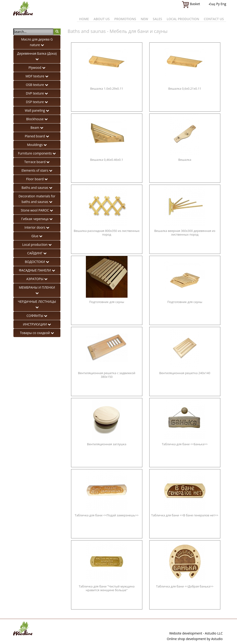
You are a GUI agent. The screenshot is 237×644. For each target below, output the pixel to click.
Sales (157, 19)
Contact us (214, 19)
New (144, 19)
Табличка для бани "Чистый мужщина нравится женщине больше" (107, 588)
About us (102, 19)
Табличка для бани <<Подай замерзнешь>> (107, 515)
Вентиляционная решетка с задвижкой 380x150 (107, 375)
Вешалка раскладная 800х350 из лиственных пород (107, 233)
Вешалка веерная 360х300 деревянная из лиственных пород (185, 233)
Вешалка (185, 160)
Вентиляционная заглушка (107, 444)
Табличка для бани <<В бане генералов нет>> (185, 515)
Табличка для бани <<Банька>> (185, 444)
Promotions (125, 19)
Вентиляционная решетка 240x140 (185, 373)
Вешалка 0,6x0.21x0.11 (185, 89)
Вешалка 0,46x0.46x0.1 (107, 160)
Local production (183, 19)
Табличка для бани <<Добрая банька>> (185, 586)
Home (84, 19)
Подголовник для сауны (107, 302)
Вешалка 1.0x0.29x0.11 (107, 89)
